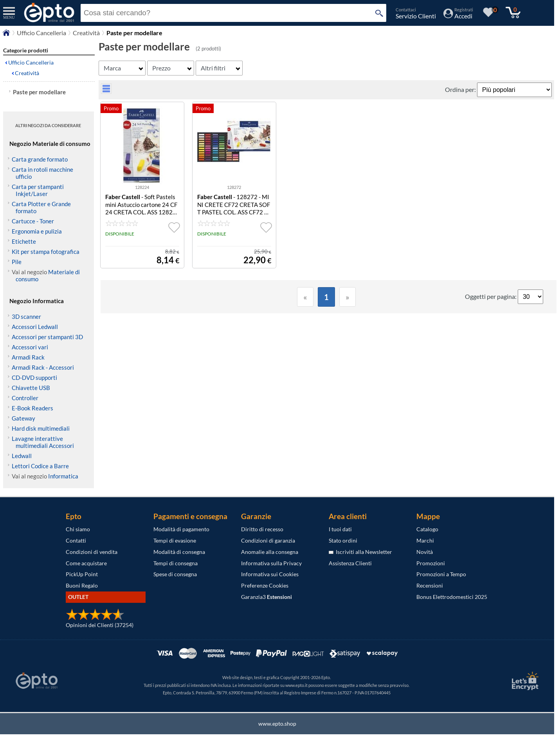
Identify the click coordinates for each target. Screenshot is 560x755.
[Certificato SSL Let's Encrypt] (524, 681)
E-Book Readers (32, 408)
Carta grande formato (40, 159)
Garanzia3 (266, 597)
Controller (25, 398)
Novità (425, 552)
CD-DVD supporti (34, 377)
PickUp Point (82, 574)
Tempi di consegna (176, 563)
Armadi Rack (28, 357)
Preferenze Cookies (265, 585)
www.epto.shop (277, 724)
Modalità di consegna (179, 552)
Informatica (63, 476)
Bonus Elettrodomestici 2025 (452, 597)
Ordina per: (461, 89)
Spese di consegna (175, 574)
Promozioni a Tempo (441, 574)
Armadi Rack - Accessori (43, 367)
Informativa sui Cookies (270, 574)
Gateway (23, 418)
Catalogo (427, 529)
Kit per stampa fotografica (46, 252)
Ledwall (22, 456)
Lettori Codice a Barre (40, 466)
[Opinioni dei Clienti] (95, 618)
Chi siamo (78, 529)
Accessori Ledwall (35, 327)
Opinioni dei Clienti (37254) (100, 625)
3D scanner (26, 316)
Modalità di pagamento (181, 529)
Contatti (76, 540)
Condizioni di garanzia (268, 540)
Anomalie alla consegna (270, 552)
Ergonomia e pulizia (37, 231)
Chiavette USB (31, 388)
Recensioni (430, 585)
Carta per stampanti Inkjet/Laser (38, 190)
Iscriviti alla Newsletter (360, 552)
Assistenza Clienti (350, 563)
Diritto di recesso (262, 529)
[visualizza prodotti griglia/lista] (106, 91)
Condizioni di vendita (92, 552)
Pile (17, 262)
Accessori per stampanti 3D (47, 337)
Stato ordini (343, 540)
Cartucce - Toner (33, 221)
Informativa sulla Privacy (271, 563)
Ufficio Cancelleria (41, 33)
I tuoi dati (340, 529)
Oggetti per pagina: (491, 296)
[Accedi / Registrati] (458, 16)
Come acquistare (86, 563)
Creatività (86, 33)
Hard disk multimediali (41, 428)
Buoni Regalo (82, 585)
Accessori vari (30, 347)
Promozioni (431, 563)
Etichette (24, 241)
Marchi (425, 540)
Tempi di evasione (175, 540)
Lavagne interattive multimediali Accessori (43, 442)
